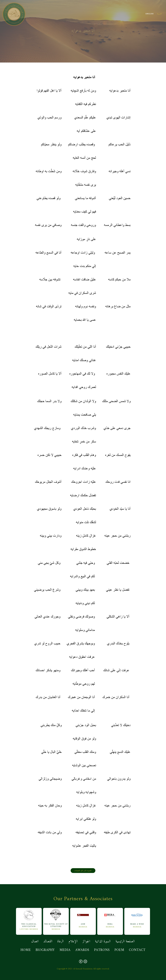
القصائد (48, 941)
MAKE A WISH (137, 917)
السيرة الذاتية (103, 941)
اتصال (35, 941)
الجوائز (86, 941)
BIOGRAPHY (45, 950)
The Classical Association (29, 918)
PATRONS (102, 950)
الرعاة (61, 941)
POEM (119, 950)
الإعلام (73, 941)
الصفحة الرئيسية (125, 941)
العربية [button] (160, 14)
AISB (83, 917)
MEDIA (65, 950)
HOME (26, 950)
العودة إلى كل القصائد (83, 871)
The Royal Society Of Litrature (56, 918)
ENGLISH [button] (150, 14)
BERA (110, 917)
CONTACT (137, 950)
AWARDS (82, 950)
